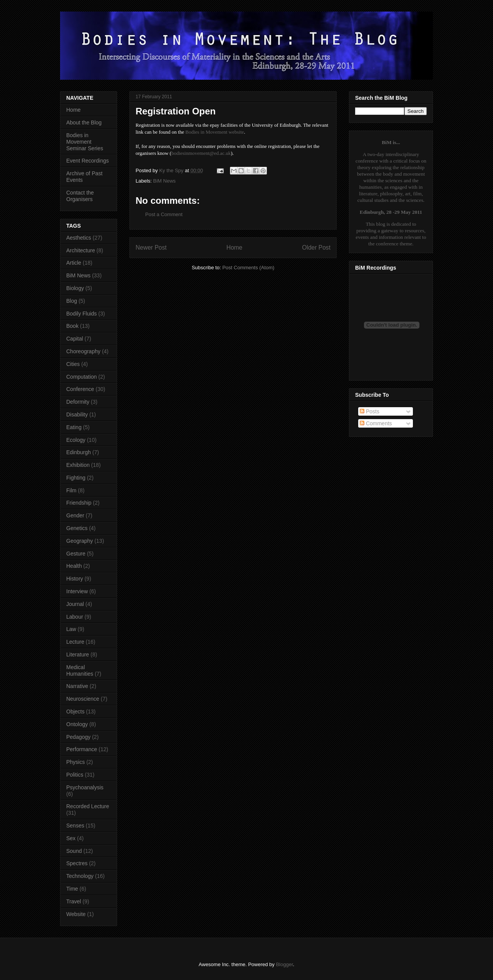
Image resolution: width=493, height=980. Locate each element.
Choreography (83, 351)
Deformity (78, 402)
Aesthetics (79, 238)
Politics (75, 775)
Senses (75, 826)
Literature (78, 654)
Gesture (76, 554)
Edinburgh (79, 452)
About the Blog (84, 123)
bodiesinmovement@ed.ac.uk (201, 153)
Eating (74, 427)
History (75, 579)
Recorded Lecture (88, 806)
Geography (80, 541)
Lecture (75, 642)
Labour (75, 617)
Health (74, 566)
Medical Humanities (80, 670)
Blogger (284, 964)
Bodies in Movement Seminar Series (85, 142)
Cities (73, 364)
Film (71, 490)
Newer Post (151, 248)
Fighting (76, 478)
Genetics (77, 528)
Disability (77, 414)
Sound (74, 851)
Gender (75, 515)
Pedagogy (78, 737)
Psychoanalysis (85, 787)
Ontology (77, 724)
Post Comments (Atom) (248, 268)
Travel (74, 901)
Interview (77, 591)
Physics (75, 762)
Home (235, 248)
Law (71, 629)
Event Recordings (88, 161)
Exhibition (78, 465)
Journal (75, 604)
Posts (370, 411)
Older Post (316, 248)
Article (74, 263)
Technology (80, 876)
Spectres (77, 863)
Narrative (77, 686)
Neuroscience (83, 699)
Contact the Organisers (80, 196)
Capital (75, 339)
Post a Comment (164, 214)
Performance (82, 749)
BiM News (165, 181)
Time (72, 889)
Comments (376, 423)
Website (76, 914)
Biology (75, 288)
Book (72, 326)
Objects (75, 712)
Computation (81, 377)
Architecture (81, 250)
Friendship (79, 503)
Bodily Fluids (81, 314)
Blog (72, 301)
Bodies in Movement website (215, 132)
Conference (80, 389)
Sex (71, 838)
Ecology (76, 440)
